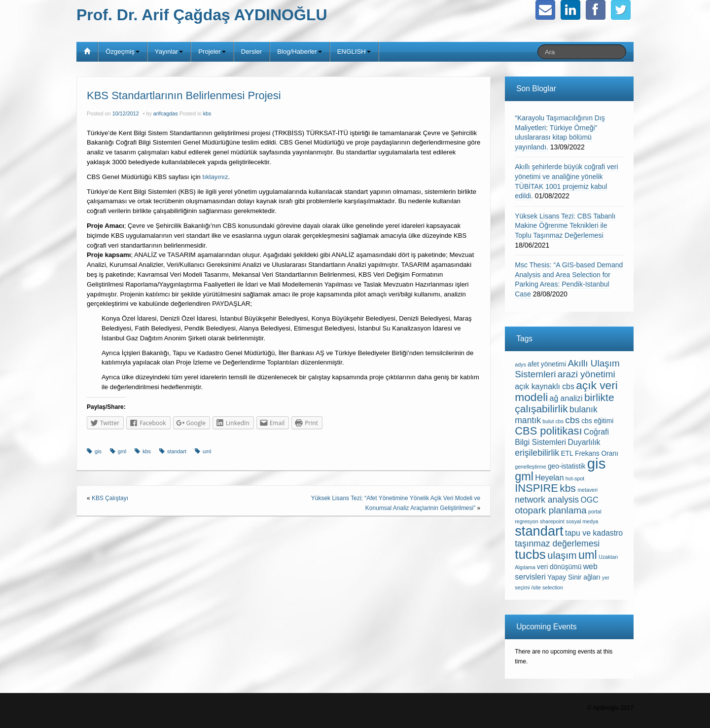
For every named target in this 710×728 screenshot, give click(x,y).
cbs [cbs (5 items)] (572, 420)
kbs (207, 113)
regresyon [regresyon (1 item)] (526, 521)
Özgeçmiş (123, 52)
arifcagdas (166, 113)
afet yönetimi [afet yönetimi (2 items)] (547, 364)
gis (98, 451)
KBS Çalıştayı (110, 498)
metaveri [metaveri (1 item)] (587, 490)
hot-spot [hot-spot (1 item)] (575, 478)
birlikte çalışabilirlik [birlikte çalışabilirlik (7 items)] (564, 403)
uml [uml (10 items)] (588, 555)
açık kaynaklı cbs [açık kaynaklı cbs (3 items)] (545, 386)
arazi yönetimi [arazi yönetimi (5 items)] (586, 374)
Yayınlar (169, 52)
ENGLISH (354, 52)
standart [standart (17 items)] (539, 531)
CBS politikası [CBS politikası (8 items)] (548, 431)
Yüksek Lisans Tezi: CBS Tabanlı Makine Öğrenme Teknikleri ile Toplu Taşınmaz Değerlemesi (565, 226)
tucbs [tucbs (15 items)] (530, 554)
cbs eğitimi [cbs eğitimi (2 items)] (597, 421)
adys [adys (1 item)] (520, 364)
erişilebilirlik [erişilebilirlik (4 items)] (537, 453)
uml (207, 451)
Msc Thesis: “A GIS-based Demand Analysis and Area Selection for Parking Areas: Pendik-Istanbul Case (569, 279)
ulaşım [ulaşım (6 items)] (562, 555)
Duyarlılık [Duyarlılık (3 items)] (584, 442)
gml (122, 451)
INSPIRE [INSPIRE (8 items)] (536, 488)
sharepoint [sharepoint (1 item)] (552, 521)
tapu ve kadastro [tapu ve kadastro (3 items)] (594, 533)
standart (177, 451)
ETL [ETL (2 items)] (567, 454)
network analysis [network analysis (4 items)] (547, 500)
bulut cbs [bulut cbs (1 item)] (553, 421)
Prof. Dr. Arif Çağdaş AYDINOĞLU (202, 15)
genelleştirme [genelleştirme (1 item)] (530, 467)
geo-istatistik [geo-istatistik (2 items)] (567, 466)
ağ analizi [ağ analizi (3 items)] (566, 398)
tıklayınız (215, 177)
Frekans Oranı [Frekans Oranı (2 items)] (597, 454)
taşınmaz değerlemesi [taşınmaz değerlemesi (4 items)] (557, 544)
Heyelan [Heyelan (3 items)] (549, 478)
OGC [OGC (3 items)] (590, 500)
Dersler (252, 52)
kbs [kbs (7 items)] (568, 488)
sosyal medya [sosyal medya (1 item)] (582, 521)
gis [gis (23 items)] (597, 463)
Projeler (212, 52)
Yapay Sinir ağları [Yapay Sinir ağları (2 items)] (574, 577)
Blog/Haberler (300, 52)
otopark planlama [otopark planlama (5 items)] (550, 510)
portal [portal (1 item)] (595, 511)
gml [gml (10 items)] (524, 476)
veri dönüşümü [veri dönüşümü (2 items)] (559, 567)
